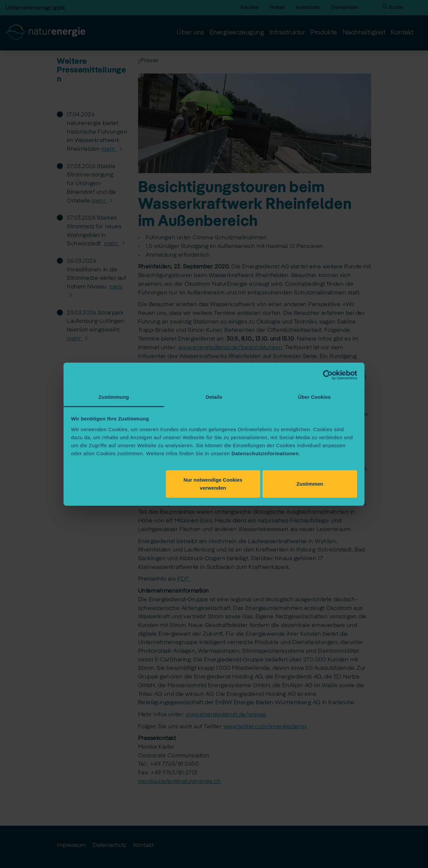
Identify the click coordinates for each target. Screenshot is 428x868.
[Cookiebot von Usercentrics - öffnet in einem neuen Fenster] (328, 375)
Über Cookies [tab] (314, 397)
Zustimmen (310, 484)
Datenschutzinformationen (265, 453)
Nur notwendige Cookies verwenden (213, 484)
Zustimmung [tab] (114, 397)
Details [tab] (214, 397)
